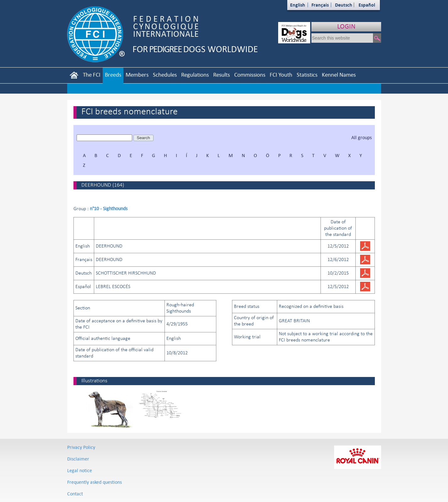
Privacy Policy (81, 447)
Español (367, 5)
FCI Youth (281, 75)
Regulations (195, 75)
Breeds (113, 75)
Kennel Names (339, 75)
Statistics (307, 75)
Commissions (250, 75)
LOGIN (346, 26)
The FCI (92, 75)
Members (137, 75)
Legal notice (80, 470)
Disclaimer (78, 459)
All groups (362, 137)
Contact (75, 494)
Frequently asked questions (94, 482)
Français (320, 5)
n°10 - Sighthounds (109, 208)
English (298, 5)
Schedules (165, 75)
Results (221, 75)
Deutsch (344, 5)
